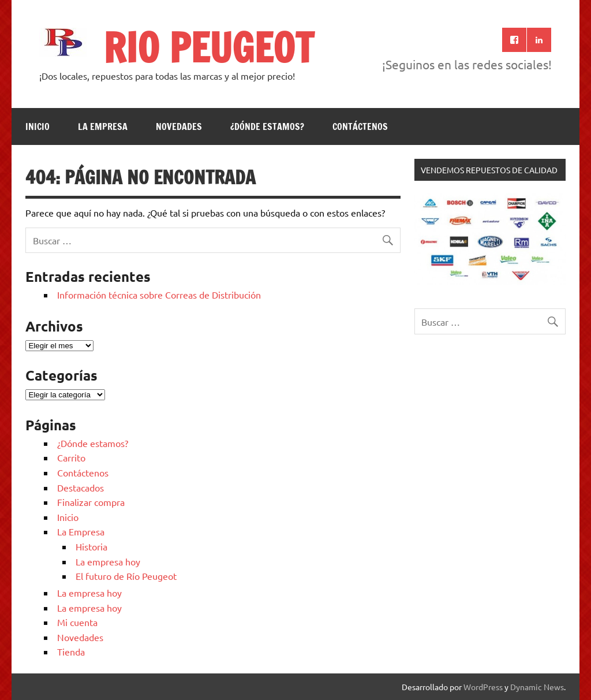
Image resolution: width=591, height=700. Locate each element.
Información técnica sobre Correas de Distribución (159, 295)
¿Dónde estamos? (267, 126)
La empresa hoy (108, 561)
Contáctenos (360, 126)
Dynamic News (537, 687)
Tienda (71, 651)
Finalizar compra (91, 502)
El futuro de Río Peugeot (126, 576)
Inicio (38, 126)
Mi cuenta (77, 622)
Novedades (179, 126)
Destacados (81, 487)
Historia (91, 546)
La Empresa (103, 126)
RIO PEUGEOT (209, 47)
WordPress (483, 687)
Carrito (71, 457)
